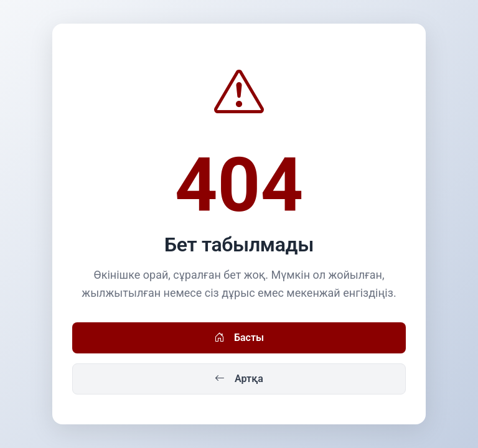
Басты (239, 338)
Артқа (239, 379)
